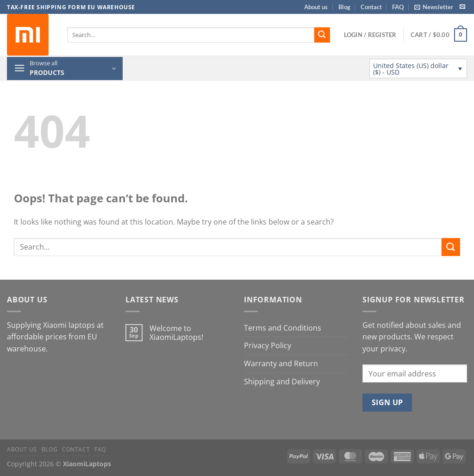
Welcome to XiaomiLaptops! (176, 333)
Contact (371, 7)
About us (316, 7)
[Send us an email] (462, 7)
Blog (344, 7)
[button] (434, 7)
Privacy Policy (268, 345)
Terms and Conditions (283, 328)
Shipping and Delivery (282, 382)
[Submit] (322, 35)
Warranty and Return (281, 363)
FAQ (398, 7)
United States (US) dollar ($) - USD (411, 69)
